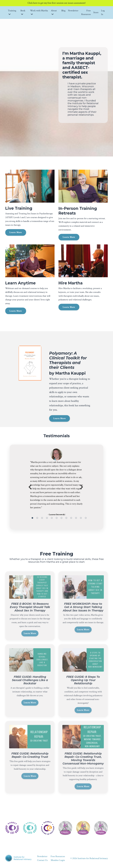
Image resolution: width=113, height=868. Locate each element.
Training (12, 13)
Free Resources (86, 13)
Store (96, 13)
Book (23, 13)
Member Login (58, 861)
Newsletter (73, 11)
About (54, 13)
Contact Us (42, 861)
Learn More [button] (16, 244)
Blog (63, 11)
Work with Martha (39, 13)
